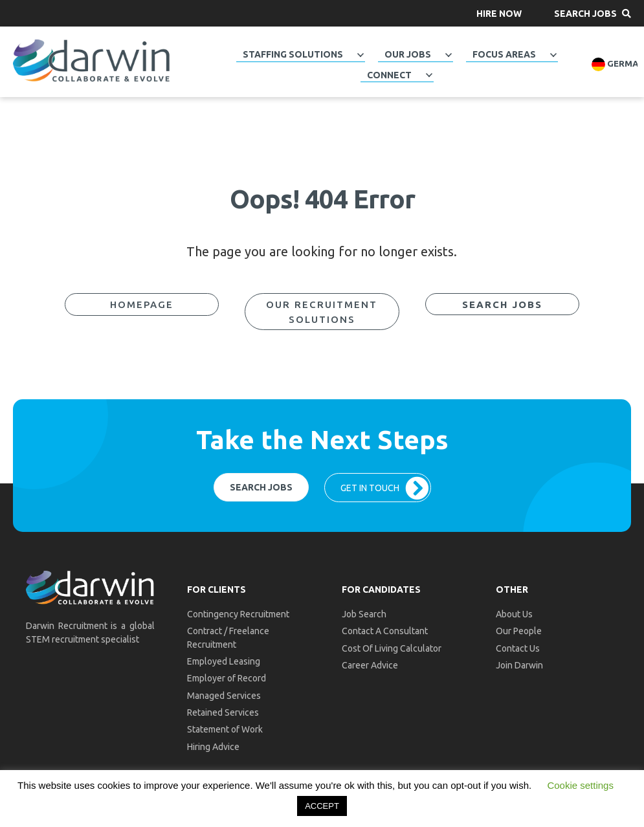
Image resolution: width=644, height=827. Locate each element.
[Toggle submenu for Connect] (429, 75)
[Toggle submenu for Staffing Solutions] (361, 55)
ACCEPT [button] (322, 806)
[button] (499, 13)
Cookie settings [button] (580, 785)
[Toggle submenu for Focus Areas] (553, 55)
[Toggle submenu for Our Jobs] (449, 55)
